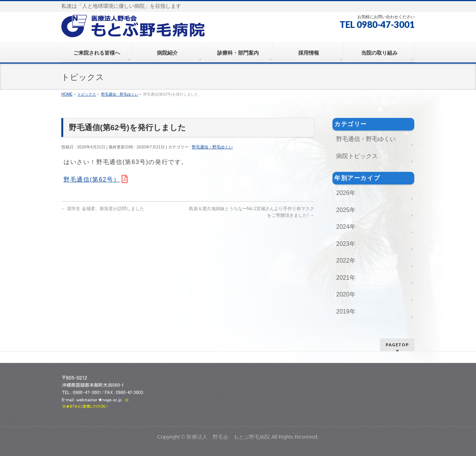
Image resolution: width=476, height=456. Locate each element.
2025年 (346, 210)
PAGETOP (397, 345)
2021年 (346, 278)
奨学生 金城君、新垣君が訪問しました (103, 209)
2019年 (346, 312)
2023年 (346, 244)
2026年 (346, 193)
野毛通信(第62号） (92, 179)
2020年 (346, 294)
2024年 (346, 227)
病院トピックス (357, 156)
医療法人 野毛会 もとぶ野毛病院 (228, 437)
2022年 (346, 261)
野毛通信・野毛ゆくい (212, 147)
